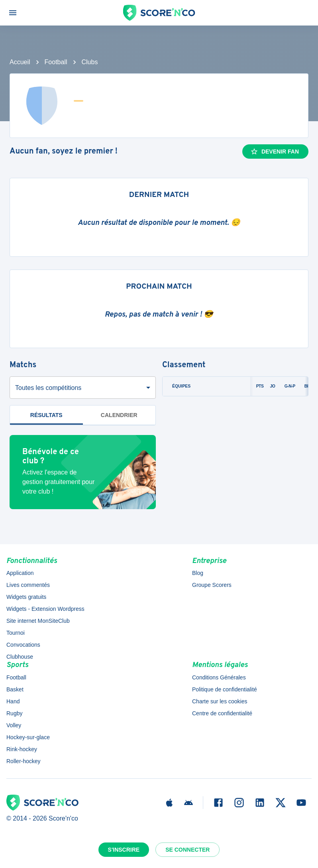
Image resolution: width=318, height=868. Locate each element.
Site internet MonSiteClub (38, 621)
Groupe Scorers (212, 585)
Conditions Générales (219, 677)
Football (56, 62)
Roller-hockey (24, 761)
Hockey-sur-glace (28, 737)
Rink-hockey (22, 749)
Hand (13, 701)
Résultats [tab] (46, 415)
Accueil (20, 62)
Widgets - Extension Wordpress (45, 609)
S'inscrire (124, 850)
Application (20, 573)
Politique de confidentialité (225, 689)
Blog (198, 573)
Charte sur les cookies (220, 701)
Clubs (90, 62)
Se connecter (187, 850)
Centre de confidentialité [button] (222, 713)
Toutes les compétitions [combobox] (48, 388)
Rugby (14, 713)
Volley (14, 725)
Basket (15, 689)
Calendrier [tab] (119, 415)
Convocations (23, 645)
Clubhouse (20, 657)
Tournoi (16, 633)
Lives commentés (28, 585)
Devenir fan (275, 152)
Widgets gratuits (26, 597)
